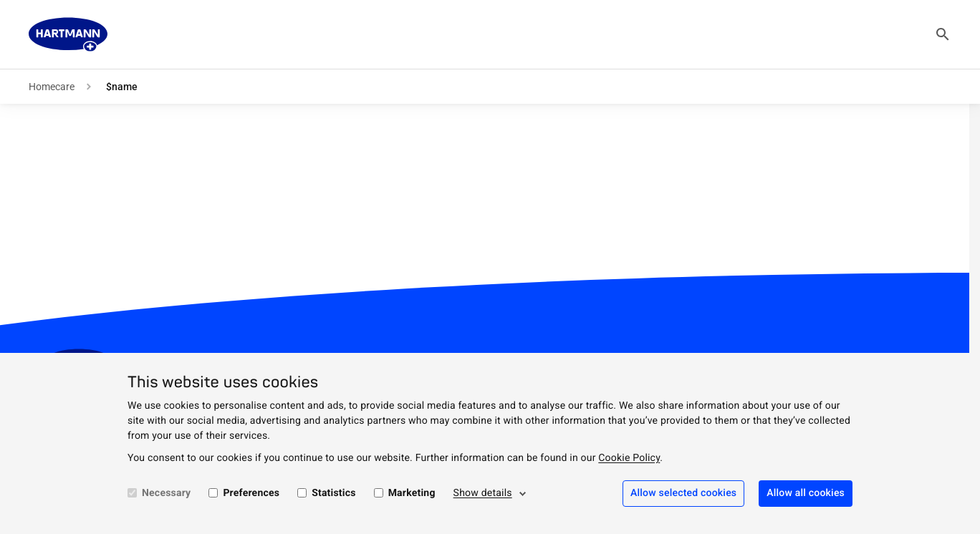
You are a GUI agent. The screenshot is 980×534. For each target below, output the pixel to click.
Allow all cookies (806, 493)
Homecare (52, 87)
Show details (483, 493)
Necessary (166, 493)
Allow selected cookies (683, 493)
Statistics (334, 493)
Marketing (412, 493)
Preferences (251, 493)
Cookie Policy (629, 458)
